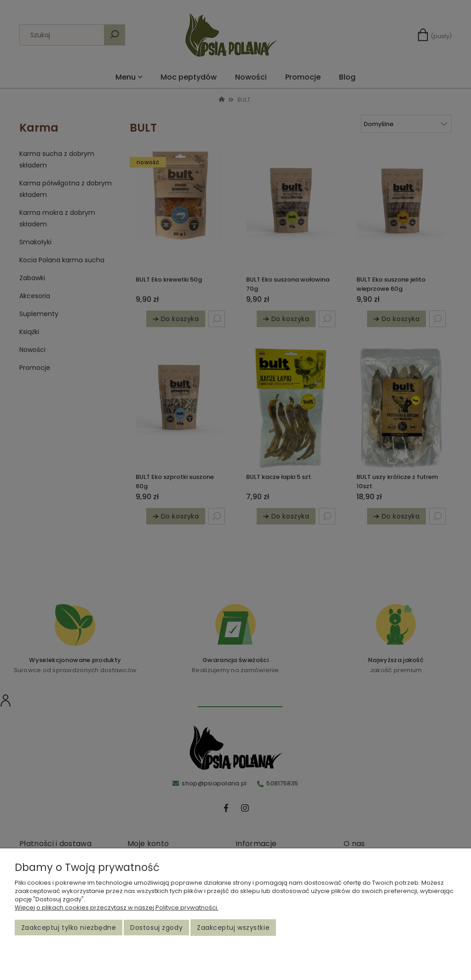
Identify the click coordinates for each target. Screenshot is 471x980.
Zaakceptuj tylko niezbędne (69, 928)
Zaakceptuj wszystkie (233, 928)
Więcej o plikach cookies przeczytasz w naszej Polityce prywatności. (117, 908)
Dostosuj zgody (156, 928)
